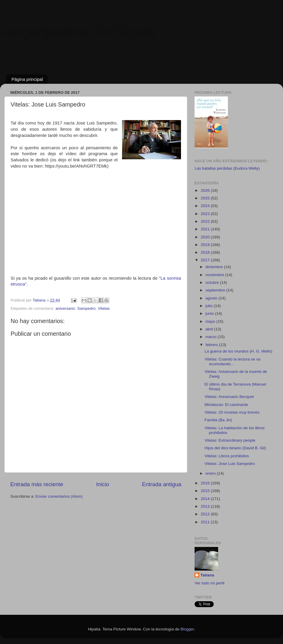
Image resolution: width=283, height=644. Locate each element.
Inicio (103, 484)
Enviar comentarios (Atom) (59, 496)
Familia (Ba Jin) (218, 420)
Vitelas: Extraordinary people (230, 440)
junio (210, 313)
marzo (212, 337)
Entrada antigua (162, 484)
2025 (206, 198)
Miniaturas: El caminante (226, 405)
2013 (206, 506)
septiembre (216, 290)
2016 (206, 483)
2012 (206, 514)
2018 (206, 252)
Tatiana (207, 575)
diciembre (215, 267)
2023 (206, 214)
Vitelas (104, 308)
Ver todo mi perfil (209, 583)
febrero (212, 345)
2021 (206, 229)
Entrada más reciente (37, 484)
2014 (206, 499)
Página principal (27, 79)
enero (211, 473)
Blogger (187, 629)
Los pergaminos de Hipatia (78, 31)
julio (210, 306)
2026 (206, 190)
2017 (206, 260)
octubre (213, 282)
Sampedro (86, 308)
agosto (212, 298)
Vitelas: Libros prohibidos (227, 456)
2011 (206, 522)
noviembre (215, 275)
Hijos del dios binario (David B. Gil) (235, 448)
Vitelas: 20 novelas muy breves (232, 412)
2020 (206, 237)
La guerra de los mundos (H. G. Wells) (238, 351)
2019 (206, 245)
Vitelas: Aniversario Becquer (229, 397)
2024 (206, 206)
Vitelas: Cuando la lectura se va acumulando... (233, 362)
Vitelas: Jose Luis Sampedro (230, 464)
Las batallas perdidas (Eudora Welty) (227, 168)
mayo (211, 321)
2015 (206, 491)
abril (210, 329)
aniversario (65, 308)
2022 (206, 221)
